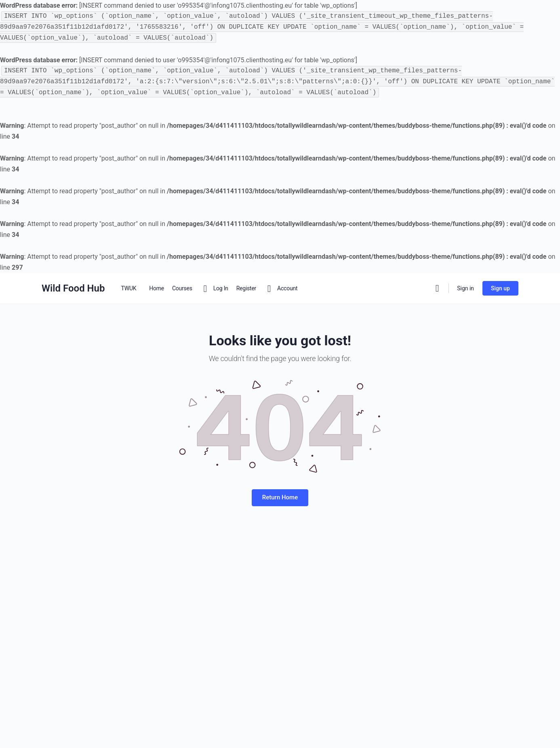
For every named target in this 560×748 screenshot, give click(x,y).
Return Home (280, 497)
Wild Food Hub (73, 288)
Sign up (500, 288)
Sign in (465, 288)
